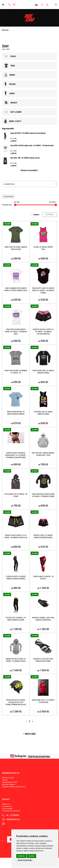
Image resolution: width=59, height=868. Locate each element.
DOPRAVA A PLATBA (8, 778)
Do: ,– (53, 202)
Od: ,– (17, 202)
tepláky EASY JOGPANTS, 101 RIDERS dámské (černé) (16, 619)
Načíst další (30, 734)
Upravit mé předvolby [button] (25, 860)
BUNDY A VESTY (13, 121)
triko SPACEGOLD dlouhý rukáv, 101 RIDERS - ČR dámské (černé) (43, 495)
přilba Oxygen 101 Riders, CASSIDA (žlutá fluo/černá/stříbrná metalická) (16, 702)
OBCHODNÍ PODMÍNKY (9, 784)
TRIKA (10, 66)
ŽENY (8, 49)
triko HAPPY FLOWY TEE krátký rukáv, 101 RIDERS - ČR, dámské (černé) (43, 290)
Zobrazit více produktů (29, 170)
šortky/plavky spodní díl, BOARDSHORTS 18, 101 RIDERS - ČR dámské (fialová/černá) (16, 455)
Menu (7, 30)
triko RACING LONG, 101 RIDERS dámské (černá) (43, 372)
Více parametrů (8, 196)
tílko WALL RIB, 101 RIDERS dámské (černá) (25, 158)
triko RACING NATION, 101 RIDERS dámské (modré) (16, 413)
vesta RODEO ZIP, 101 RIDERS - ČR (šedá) (16, 495)
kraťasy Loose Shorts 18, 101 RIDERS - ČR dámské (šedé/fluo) (16, 536)
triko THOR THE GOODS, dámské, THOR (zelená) (16, 248)
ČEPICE (10, 56)
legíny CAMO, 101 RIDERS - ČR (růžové (43, 578)
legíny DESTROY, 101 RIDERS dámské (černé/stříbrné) (28, 133)
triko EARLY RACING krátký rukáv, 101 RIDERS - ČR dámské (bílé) (32, 145)
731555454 (10, 5)
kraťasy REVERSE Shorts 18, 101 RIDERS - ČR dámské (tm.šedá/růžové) (43, 332)
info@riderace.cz (14, 5)
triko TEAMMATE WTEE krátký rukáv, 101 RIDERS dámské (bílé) (16, 289)
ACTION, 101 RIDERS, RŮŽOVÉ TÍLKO (43, 248)
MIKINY (10, 75)
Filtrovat (50, 214)
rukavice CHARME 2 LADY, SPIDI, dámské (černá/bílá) (43, 619)
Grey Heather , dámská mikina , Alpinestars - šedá (43, 454)
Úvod (4, 49)
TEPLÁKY (10, 84)
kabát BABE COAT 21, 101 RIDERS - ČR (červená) (43, 701)
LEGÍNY (9, 93)
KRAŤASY (11, 103)
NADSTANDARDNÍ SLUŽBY (10, 782)
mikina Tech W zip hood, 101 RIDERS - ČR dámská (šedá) (16, 660)
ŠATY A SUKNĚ (13, 112)
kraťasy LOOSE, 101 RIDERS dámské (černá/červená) (43, 536)
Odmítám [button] (32, 856)
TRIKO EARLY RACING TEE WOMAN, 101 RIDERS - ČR (16, 372)
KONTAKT (5, 780)
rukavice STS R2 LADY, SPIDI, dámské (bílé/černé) (43, 660)
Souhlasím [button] (21, 856)
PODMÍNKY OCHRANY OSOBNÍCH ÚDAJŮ (14, 787)
